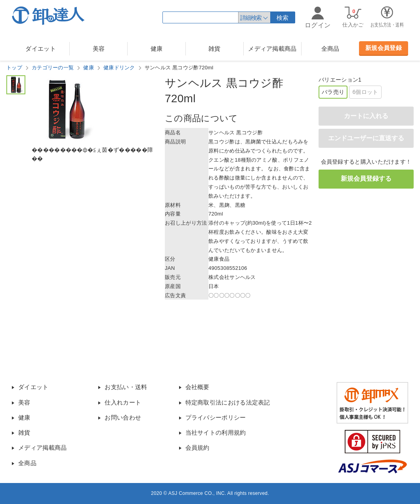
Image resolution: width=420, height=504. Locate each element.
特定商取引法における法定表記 (228, 402)
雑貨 (215, 49)
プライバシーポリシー (216, 417)
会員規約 (198, 448)
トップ (14, 68)
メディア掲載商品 (272, 49)
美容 (99, 49)
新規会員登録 (384, 48)
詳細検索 (251, 18)
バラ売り (333, 92)
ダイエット (41, 49)
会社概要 (198, 387)
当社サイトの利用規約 (216, 432)
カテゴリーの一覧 (53, 68)
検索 (283, 18)
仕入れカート (123, 402)
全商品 (330, 49)
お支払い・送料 (126, 387)
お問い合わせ (123, 417)
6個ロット (365, 92)
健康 (157, 49)
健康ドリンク (119, 68)
